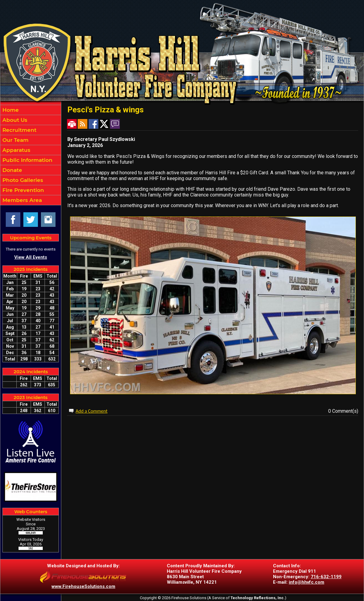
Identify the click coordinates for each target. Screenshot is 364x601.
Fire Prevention (22, 190)
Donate (12, 170)
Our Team (15, 140)
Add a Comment (91, 411)
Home (10, 110)
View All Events (31, 257)
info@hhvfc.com (307, 582)
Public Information (27, 160)
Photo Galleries (22, 180)
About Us (14, 120)
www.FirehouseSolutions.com (83, 586)
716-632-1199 (326, 577)
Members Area (21, 200)
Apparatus (16, 150)
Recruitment (19, 130)
